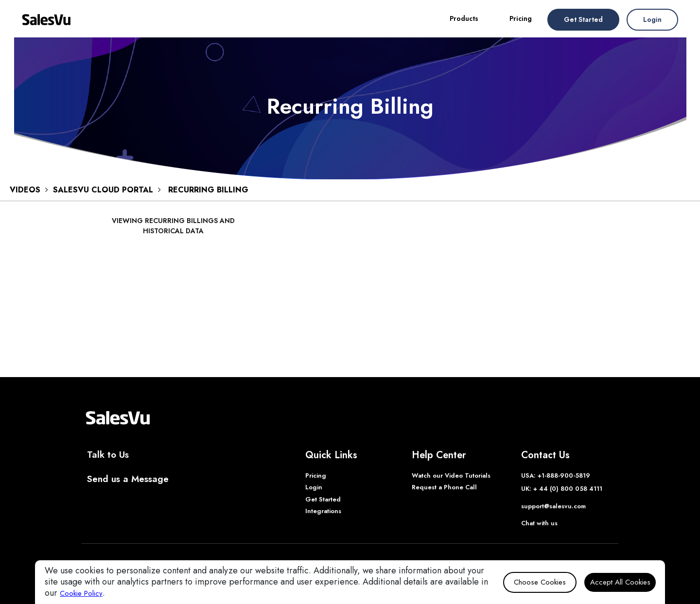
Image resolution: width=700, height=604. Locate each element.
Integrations (323, 511)
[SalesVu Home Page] (117, 417)
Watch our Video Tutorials (451, 475)
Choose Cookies (540, 582)
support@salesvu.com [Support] (553, 506)
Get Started (583, 19)
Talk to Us (108, 455)
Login (652, 19)
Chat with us (539, 523)
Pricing (521, 18)
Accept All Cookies (620, 582)
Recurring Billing (208, 190)
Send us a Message (128, 479)
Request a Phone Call (444, 487)
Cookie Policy (81, 593)
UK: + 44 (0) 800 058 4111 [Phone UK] (562, 489)
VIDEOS (25, 190)
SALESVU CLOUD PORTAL (103, 190)
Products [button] (464, 18)
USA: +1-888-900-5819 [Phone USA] (556, 475)
